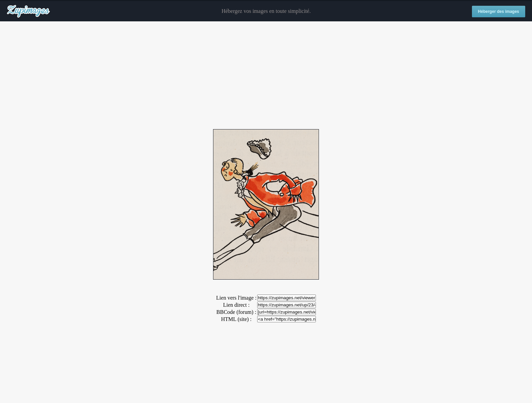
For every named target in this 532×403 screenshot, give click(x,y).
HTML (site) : (236, 319)
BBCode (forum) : (236, 312)
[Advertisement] (266, 76)
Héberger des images (499, 12)
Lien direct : (236, 305)
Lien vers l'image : (236, 298)
